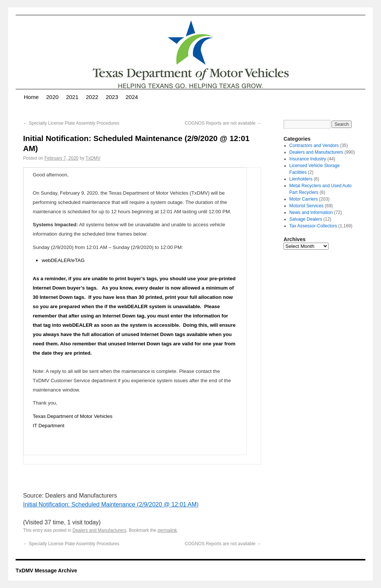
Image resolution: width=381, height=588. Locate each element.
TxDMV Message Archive (46, 571)
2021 (72, 97)
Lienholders (301, 179)
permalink (167, 530)
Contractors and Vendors (314, 146)
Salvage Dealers (306, 219)
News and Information (311, 212)
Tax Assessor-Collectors (313, 226)
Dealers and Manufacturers (100, 530)
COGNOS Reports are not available (223, 123)
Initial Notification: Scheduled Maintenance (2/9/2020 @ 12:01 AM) (111, 504)
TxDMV (93, 158)
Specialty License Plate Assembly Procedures (71, 123)
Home (31, 97)
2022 (92, 97)
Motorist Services (307, 206)
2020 (52, 97)
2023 (112, 97)
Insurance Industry (308, 159)
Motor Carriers (304, 199)
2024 (132, 97)
